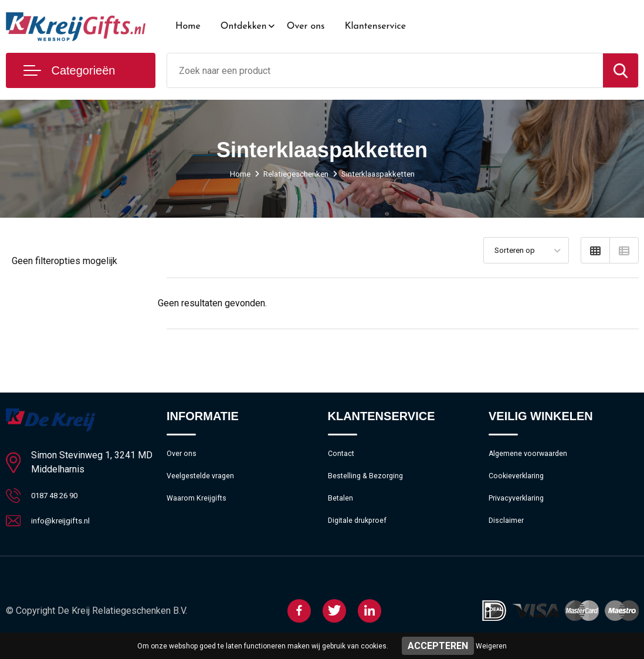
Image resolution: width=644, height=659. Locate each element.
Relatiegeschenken (294, 174)
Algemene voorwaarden (534, 455)
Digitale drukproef (362, 531)
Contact (343, 455)
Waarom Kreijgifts (201, 506)
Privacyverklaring (521, 506)
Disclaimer (509, 531)
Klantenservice (376, 26)
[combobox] (385, 70)
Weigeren (491, 646)
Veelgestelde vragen (206, 481)
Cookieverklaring (520, 481)
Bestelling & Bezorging (371, 481)
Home (188, 26)
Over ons (306, 26)
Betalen (342, 506)
